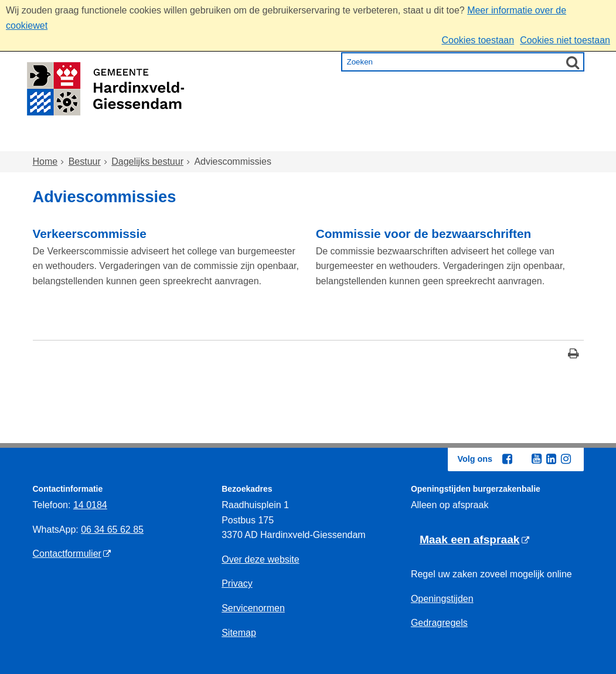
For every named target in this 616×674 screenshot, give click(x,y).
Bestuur (526, 140)
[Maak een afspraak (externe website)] (474, 540)
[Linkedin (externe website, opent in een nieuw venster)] (552, 459)
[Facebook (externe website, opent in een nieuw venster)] (508, 459)
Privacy (237, 583)
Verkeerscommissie (90, 234)
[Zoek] (573, 62)
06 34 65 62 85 (112, 530)
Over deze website (261, 559)
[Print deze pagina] (574, 355)
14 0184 (90, 505)
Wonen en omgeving (151, 140)
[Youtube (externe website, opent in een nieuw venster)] (537, 459)
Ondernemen (449, 140)
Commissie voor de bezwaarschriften (424, 234)
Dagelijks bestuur (147, 161)
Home (58, 140)
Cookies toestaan (478, 40)
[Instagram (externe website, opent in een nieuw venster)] (566, 459)
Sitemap (239, 633)
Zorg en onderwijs (276, 140)
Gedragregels (439, 623)
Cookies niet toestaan (565, 40)
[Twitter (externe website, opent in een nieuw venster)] (522, 459)
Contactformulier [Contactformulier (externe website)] (67, 554)
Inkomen (369, 140)
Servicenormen (253, 608)
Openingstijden (442, 599)
